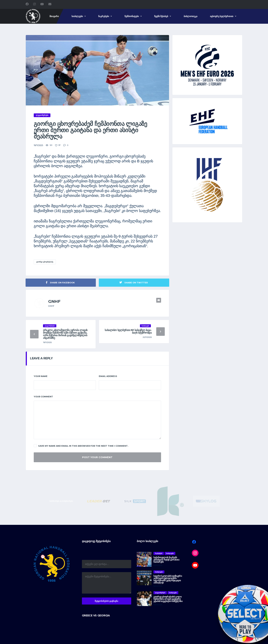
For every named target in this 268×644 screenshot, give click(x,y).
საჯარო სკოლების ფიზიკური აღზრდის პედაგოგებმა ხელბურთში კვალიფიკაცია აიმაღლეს (168, 579)
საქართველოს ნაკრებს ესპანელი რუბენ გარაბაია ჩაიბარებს (166, 560)
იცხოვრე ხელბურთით (222, 16)
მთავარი (54, 16)
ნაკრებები (104, 16)
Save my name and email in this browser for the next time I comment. (81, 446)
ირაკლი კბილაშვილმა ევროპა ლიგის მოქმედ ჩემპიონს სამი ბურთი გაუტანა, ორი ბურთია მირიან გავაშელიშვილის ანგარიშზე (65, 334)
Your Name (41, 376)
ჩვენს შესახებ (161, 16)
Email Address (108, 376)
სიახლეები (77, 16)
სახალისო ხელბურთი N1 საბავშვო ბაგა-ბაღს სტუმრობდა (128, 331)
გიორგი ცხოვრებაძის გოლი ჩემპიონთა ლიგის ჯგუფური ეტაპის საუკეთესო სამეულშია (168, 599)
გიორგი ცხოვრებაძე (45, 262)
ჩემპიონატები (132, 16)
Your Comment (43, 397)
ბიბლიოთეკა (191, 16)
